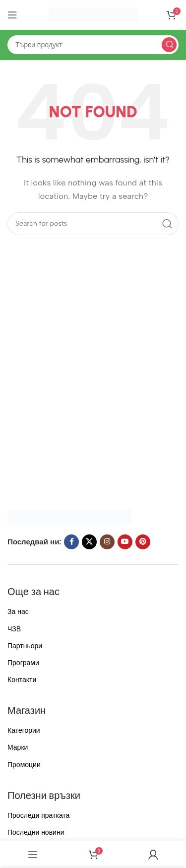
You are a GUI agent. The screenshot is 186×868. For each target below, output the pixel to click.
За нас (18, 612)
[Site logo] (93, 14)
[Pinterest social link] (143, 542)
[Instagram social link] (107, 542)
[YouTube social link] (125, 542)
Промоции (24, 765)
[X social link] (89, 542)
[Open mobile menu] (12, 15)
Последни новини (36, 832)
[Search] (93, 45)
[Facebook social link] (71, 542)
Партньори (25, 646)
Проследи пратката (38, 816)
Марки (18, 747)
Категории (24, 731)
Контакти (22, 680)
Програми (23, 663)
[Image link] (69, 516)
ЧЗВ (14, 629)
